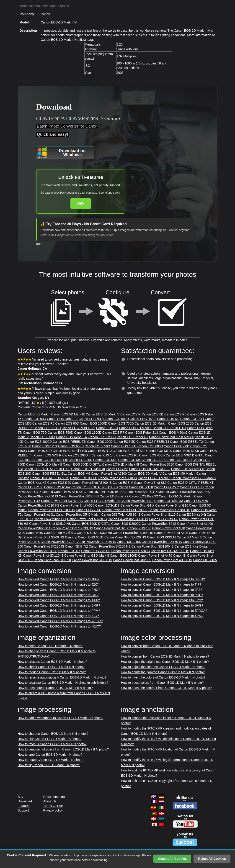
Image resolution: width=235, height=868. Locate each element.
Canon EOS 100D (124, 446)
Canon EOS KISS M (161, 537)
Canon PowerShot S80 (150, 483)
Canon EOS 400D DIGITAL (185, 455)
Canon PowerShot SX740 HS (62, 501)
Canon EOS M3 (117, 469)
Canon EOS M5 (129, 460)
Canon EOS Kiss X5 (32, 483)
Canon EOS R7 (113, 433)
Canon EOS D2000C (126, 524)
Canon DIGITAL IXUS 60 (94, 533)
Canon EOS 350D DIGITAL (82, 464)
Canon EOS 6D (153, 414)
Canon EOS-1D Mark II (154, 478)
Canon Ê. (180, 556)
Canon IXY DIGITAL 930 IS (170, 551)
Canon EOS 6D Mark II (34, 414)
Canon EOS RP (168, 419)
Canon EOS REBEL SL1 (50, 474)
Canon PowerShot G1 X (137, 505)
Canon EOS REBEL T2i (187, 442)
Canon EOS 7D (107, 428)
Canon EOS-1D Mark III (88, 469)
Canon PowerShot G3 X (58, 542)
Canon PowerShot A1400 (195, 524)
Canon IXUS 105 (129, 542)
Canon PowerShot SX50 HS (79, 496)
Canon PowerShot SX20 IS (132, 560)
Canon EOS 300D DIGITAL (91, 524)
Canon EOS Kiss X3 (169, 501)
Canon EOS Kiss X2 (144, 496)
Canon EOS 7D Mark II (135, 428)
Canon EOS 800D (150, 446)
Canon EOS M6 (79, 474)
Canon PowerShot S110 (158, 515)
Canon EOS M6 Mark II (179, 474)
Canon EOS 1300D (88, 433)
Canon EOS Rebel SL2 (129, 451)
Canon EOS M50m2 (173, 433)
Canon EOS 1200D (102, 437)
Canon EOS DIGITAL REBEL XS (94, 487)
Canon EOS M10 (105, 460)
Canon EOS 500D (177, 446)
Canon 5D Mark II (189, 537)
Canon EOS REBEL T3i (169, 428)
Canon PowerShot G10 (168, 528)
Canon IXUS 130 (139, 528)
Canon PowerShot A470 (155, 556)
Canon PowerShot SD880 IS (133, 533)
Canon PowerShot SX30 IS (130, 551)
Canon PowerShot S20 (110, 528)
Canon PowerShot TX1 (50, 519)
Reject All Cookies (212, 859)
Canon (123, 487)
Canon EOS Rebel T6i (72, 437)
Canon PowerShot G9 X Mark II (194, 478)
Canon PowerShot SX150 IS (162, 542)
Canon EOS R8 (127, 455)
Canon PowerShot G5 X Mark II (78, 515)
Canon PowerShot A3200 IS (87, 519)
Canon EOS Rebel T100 (70, 451)
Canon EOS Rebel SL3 (142, 433)
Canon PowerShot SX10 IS (118, 478)
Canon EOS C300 (39, 533)
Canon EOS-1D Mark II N (102, 501)
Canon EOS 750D (60, 433)
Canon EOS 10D (192, 487)
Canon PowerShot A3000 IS (172, 560)
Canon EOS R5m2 (57, 487)
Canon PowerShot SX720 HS (125, 537)
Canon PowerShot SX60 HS (44, 537)
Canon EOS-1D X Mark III (121, 464)
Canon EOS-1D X (45, 446)
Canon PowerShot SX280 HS (110, 546)
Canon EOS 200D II (77, 455)
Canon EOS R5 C (167, 487)
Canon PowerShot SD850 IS (96, 542)
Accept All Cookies (172, 859)
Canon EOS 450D (152, 455)
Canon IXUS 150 (141, 487)
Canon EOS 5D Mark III (68, 414)
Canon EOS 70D (192, 419)
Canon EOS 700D (121, 423)
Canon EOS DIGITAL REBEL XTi (47, 469)
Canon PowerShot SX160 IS (92, 560)
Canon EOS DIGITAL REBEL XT (190, 483)
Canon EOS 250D (181, 423)
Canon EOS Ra (69, 551)
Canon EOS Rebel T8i (132, 437)
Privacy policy (53, 810)
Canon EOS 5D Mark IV (103, 414)
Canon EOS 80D (67, 423)
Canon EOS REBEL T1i (69, 442)
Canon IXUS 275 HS (96, 551)
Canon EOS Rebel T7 (62, 419)
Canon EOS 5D (125, 442)
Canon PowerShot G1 (39, 515)
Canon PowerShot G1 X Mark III (146, 492)
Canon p (71, 537)
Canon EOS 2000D (94, 423)
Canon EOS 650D (71, 446)
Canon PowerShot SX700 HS (169, 510)
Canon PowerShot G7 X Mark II (171, 437)
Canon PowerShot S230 (157, 464)
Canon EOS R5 (43, 423)
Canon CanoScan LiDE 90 (52, 560)
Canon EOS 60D (90, 419)
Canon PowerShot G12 (137, 501)
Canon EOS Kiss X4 (68, 492)
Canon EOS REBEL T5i (79, 428)
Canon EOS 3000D (84, 478)
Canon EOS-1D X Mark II (44, 464)
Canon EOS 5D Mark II (151, 423)
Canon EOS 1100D (47, 428)
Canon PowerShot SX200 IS (38, 496)
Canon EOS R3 (153, 460)
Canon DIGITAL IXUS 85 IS (121, 515)
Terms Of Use (53, 806)
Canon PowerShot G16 (172, 505)
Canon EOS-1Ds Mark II (176, 496)
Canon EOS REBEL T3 (153, 442)
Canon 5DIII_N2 (76, 546)
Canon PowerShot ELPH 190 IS (125, 510)
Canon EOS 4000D (38, 442)
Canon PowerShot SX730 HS (72, 528)
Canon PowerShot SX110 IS (43, 556)
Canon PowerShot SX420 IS (128, 519)
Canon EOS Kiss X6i (191, 515)
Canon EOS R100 (31, 487)
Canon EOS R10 (100, 451)
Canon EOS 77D (35, 433)
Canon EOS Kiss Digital (191, 546)
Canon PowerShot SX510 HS (50, 524)
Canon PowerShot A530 (77, 505)
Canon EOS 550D (42, 437)
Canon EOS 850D (97, 446)
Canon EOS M (123, 483)
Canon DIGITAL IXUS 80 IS (50, 478)
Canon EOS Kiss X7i (164, 519)
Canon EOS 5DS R (48, 455)
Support (23, 810)
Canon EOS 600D (116, 419)
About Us (50, 801)
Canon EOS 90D (34, 419)
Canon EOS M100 (159, 451)
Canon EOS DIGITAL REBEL (150, 469)
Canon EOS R (130, 414)
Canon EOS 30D (80, 460)
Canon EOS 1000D (178, 460)
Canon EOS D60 (59, 483)
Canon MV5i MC (64, 533)
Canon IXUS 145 (103, 455)
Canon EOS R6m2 (143, 419)
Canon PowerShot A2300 (109, 474)
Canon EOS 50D (40, 451)
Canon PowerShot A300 (171, 533)
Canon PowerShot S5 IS (159, 524)
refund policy (112, 193)
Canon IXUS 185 (205, 560)
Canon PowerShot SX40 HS (190, 492)
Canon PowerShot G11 (34, 528)
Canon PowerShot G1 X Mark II (87, 556)
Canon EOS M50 (196, 501)
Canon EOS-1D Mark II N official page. (68, 40)
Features (24, 806)
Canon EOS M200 (186, 451)
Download (25, 801)
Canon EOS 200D (100, 442)
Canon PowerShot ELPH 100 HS (52, 510)
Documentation (54, 797)
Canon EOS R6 (175, 414)
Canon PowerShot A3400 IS (92, 483)
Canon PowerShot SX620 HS (39, 505)
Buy (81, 203)
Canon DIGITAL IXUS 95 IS (103, 492)
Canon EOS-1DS (107, 505)
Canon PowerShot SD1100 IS (152, 546)
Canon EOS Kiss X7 (114, 496)
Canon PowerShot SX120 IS (44, 546)
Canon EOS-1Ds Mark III (50, 460)
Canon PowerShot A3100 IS (38, 551)
